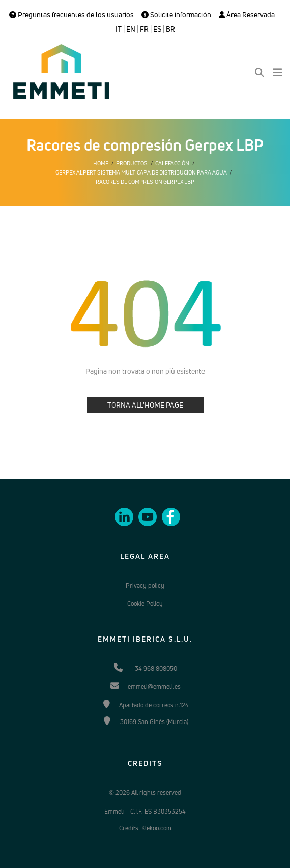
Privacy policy (145, 585)
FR (144, 29)
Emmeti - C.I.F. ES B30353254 (145, 811)
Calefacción (172, 163)
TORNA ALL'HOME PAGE (145, 405)
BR (170, 29)
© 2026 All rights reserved (145, 792)
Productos (132, 163)
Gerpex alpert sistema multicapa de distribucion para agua (141, 172)
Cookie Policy (145, 604)
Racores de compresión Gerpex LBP (145, 182)
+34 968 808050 (154, 668)
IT (119, 29)
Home (101, 163)
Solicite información (176, 15)
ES (157, 29)
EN (131, 29)
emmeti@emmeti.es (154, 687)
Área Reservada (247, 15)
